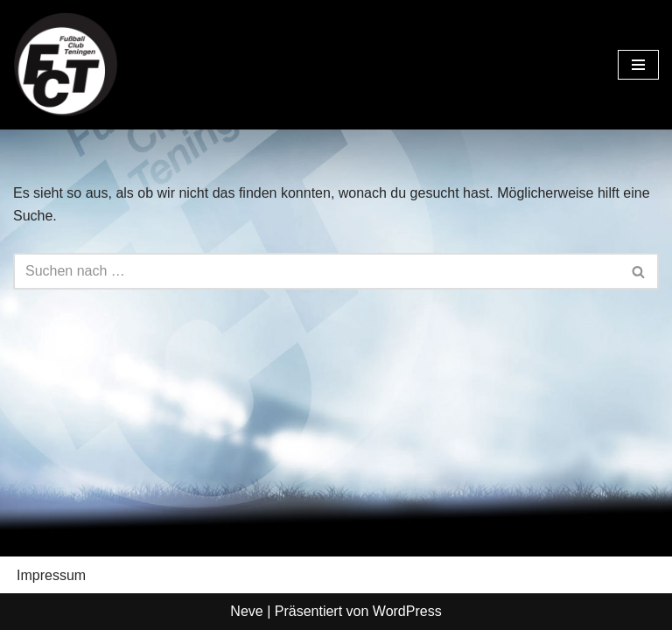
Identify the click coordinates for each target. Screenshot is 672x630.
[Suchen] (316, 271)
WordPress (407, 611)
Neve (246, 611)
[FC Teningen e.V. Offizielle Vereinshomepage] (66, 65)
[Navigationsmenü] (638, 65)
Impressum (51, 575)
